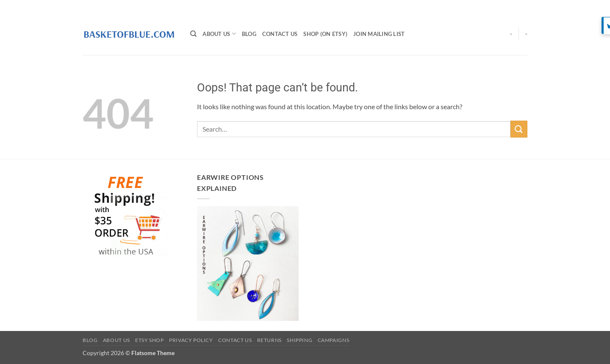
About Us (219, 34)
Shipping (299, 340)
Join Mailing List (379, 34)
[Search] (193, 34)
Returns (269, 340)
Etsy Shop (150, 340)
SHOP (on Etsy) (325, 34)
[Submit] (519, 129)
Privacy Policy (191, 340)
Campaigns (334, 340)
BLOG (249, 34)
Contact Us (280, 34)
